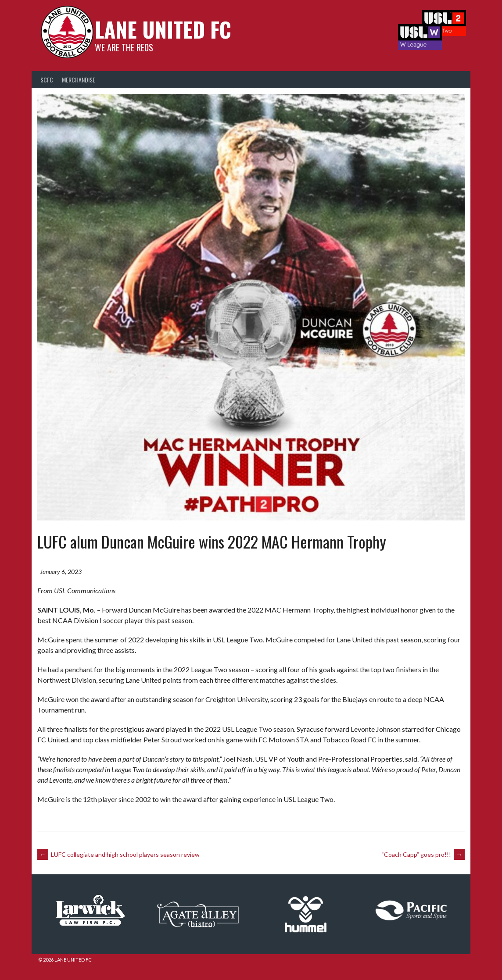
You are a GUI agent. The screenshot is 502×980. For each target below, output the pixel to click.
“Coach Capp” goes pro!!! (420, 859)
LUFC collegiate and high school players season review (122, 859)
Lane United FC (157, 37)
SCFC (47, 87)
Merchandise (79, 87)
